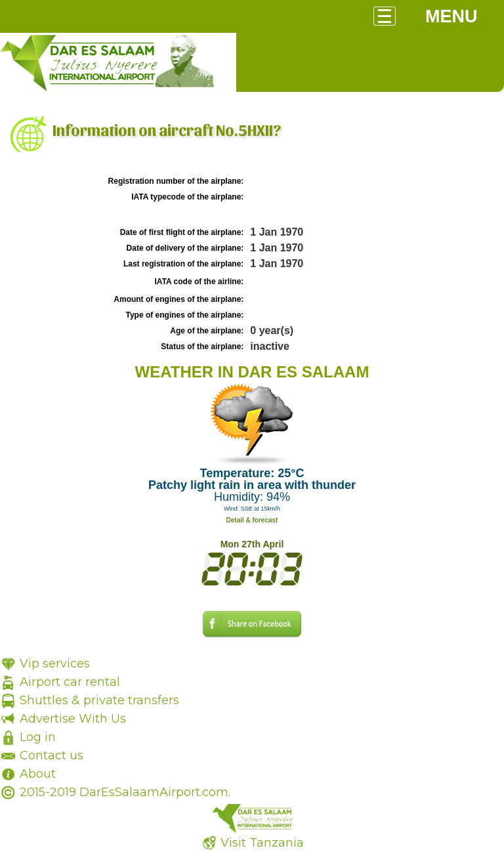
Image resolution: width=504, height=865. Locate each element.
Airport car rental (70, 682)
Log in (38, 737)
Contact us (52, 755)
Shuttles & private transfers (99, 700)
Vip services (55, 664)
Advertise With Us (73, 719)
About (38, 774)
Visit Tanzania (262, 843)
